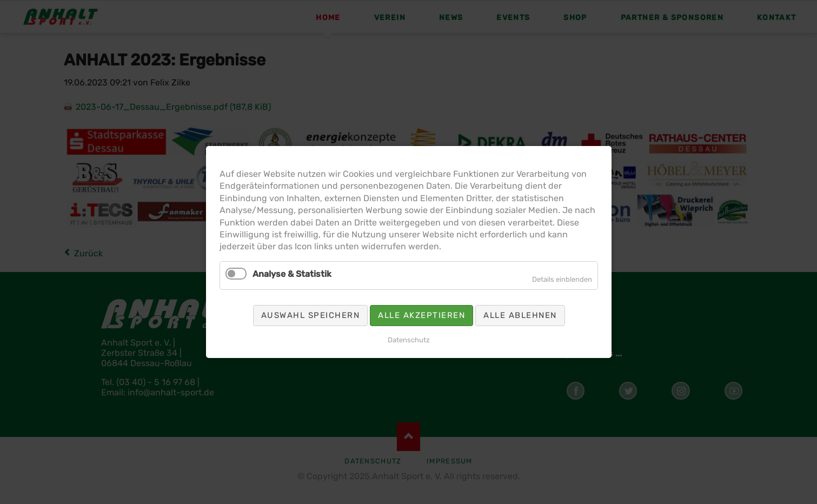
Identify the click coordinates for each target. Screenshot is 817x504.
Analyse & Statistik (309, 270)
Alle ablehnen (503, 306)
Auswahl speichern (324, 306)
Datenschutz (408, 327)
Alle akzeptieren (419, 306)
